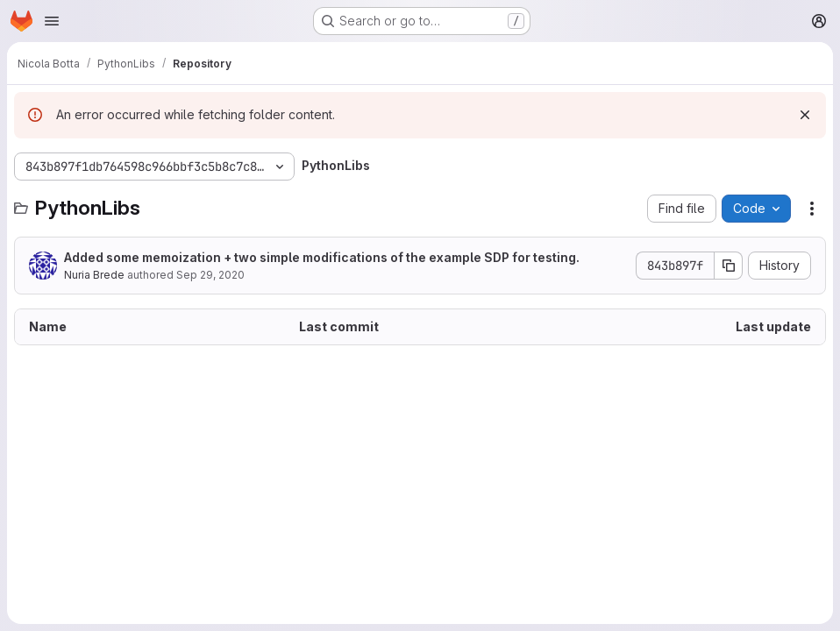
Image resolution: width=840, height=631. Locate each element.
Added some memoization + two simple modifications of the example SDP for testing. (322, 257)
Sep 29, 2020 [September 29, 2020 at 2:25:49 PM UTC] (210, 275)
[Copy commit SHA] (729, 266)
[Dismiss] (805, 115)
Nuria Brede (94, 275)
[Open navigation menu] (52, 21)
